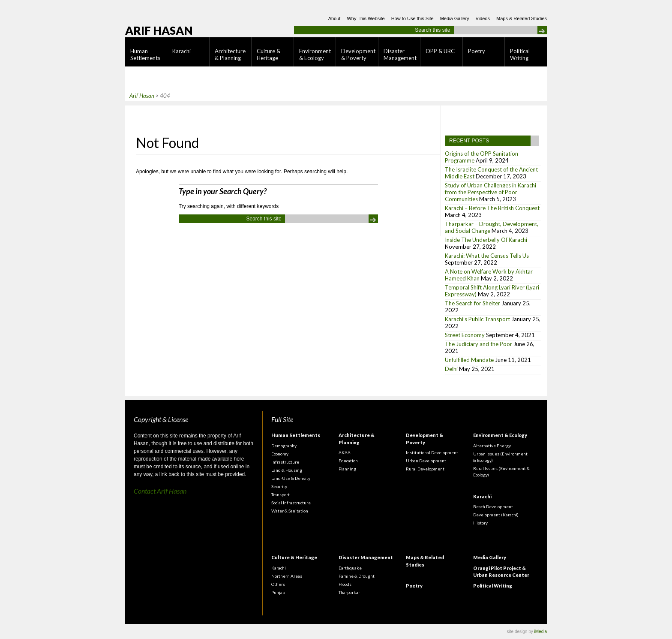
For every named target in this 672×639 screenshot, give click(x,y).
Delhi (451, 369)
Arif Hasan (159, 30)
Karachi (181, 51)
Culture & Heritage (268, 54)
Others (278, 584)
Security (279, 486)
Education (348, 461)
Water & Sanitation (290, 511)
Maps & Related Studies (522, 18)
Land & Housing (287, 470)
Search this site (432, 30)
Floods (345, 584)
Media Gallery (455, 18)
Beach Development (493, 506)
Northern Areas (287, 576)
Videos (483, 18)
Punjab (278, 592)
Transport (280, 494)
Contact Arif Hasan (160, 491)
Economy (280, 454)
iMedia (541, 631)
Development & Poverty (358, 54)
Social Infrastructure (291, 503)
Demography (284, 446)
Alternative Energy (492, 446)
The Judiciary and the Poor (478, 344)
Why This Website (366, 18)
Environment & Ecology (315, 54)
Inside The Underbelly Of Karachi (486, 240)
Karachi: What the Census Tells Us (487, 256)
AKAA (345, 452)
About (334, 18)
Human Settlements (145, 54)
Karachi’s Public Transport (477, 319)
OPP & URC (440, 51)
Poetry (477, 51)
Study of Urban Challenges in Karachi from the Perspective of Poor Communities (490, 192)
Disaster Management (400, 54)
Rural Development (425, 469)
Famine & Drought (357, 576)
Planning (347, 469)
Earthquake (350, 568)
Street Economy (465, 335)
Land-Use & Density (291, 478)
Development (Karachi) (496, 515)
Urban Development (426, 461)
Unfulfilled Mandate (469, 360)
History (480, 523)
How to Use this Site (412, 18)
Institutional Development (432, 452)
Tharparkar (349, 592)
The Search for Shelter (472, 303)
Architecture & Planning (230, 54)
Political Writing (520, 54)
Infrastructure (285, 462)
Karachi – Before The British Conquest (492, 208)
